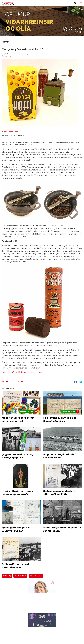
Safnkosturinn (36, 576)
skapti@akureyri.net (25, 54)
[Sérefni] (42, 22)
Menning (7, 576)
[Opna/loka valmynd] (81, 3)
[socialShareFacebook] (75, 382)
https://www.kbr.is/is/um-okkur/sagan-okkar (26, 372)
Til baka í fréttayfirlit (13, 382)
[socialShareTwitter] (81, 382)
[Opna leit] (75, 3)
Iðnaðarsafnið (20, 576)
